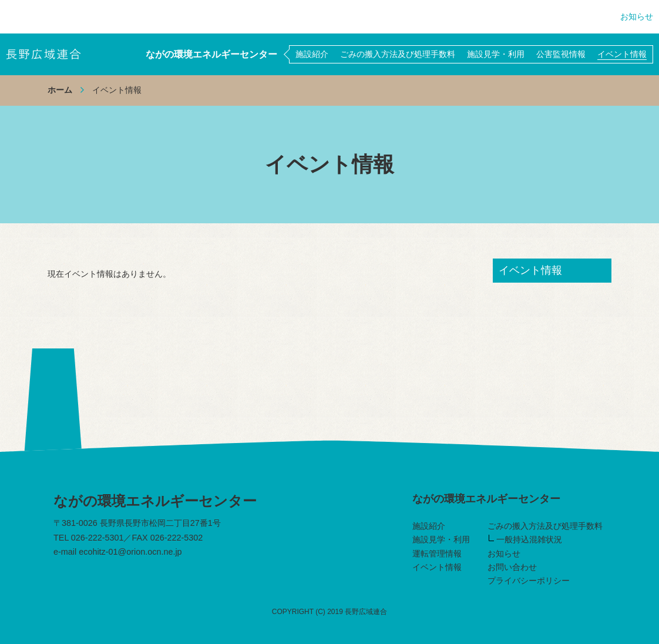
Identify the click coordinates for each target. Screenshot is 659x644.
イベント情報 (437, 567)
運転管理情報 (437, 554)
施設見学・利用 (441, 539)
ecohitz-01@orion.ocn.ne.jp (130, 552)
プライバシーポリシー (529, 581)
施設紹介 (429, 526)
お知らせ (637, 16)
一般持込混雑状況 (525, 539)
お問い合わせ (512, 567)
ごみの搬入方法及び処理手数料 (545, 526)
